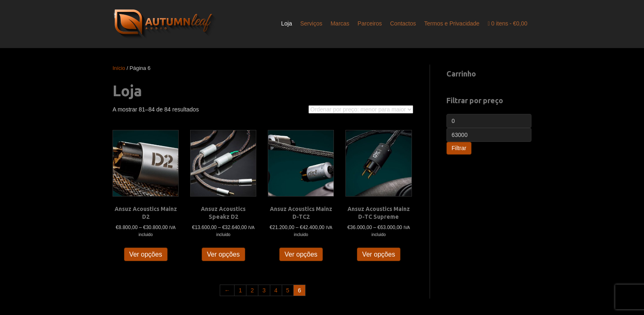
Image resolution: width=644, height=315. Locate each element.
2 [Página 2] (252, 290)
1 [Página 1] (240, 290)
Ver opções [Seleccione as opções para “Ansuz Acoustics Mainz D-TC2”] (301, 254)
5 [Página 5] (288, 290)
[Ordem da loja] (361, 109)
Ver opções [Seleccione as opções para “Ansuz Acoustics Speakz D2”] (223, 254)
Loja (287, 23)
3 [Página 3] (264, 290)
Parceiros (370, 23)
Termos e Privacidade (452, 23)
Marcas (340, 23)
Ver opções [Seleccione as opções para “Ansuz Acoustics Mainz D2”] (146, 254)
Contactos (403, 23)
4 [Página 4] (276, 290)
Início (119, 68)
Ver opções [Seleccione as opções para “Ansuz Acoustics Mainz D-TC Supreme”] (379, 254)
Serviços (311, 23)
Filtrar (459, 148)
